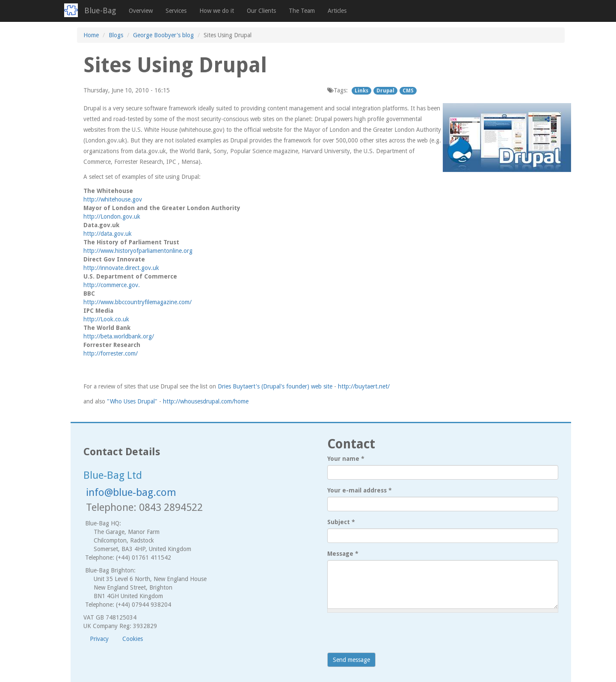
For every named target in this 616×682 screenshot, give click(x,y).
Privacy (99, 639)
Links (361, 91)
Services (176, 11)
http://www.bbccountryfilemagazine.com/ (138, 302)
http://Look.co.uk (106, 319)
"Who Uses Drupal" (132, 401)
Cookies (133, 639)
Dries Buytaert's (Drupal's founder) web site (275, 386)
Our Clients (261, 11)
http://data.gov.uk (108, 234)
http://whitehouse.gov (113, 199)
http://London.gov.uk (112, 216)
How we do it (217, 11)
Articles (337, 11)
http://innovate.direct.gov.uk (121, 268)
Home (91, 35)
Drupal (385, 91)
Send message (351, 660)
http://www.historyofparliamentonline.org (138, 251)
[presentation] (392, 636)
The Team (302, 11)
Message (343, 554)
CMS (408, 91)
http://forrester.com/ (111, 353)
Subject (341, 522)
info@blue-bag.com (131, 492)
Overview (141, 11)
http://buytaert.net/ (364, 386)
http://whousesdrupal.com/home (206, 401)
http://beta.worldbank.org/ (119, 336)
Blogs (116, 35)
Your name (346, 459)
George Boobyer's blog (163, 35)
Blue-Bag (100, 10)
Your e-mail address (360, 490)
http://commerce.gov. (112, 285)
